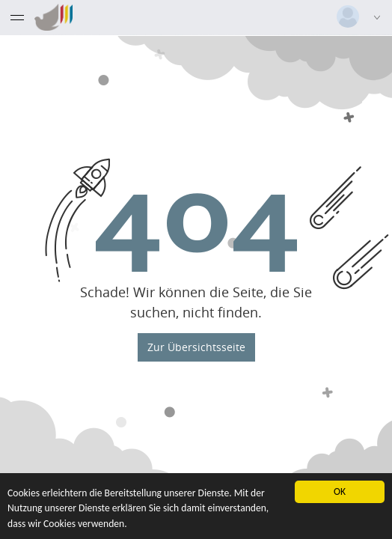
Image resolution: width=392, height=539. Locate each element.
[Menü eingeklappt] (17, 17)
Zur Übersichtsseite (196, 346)
